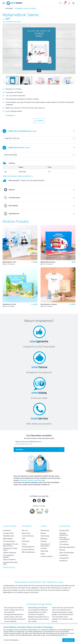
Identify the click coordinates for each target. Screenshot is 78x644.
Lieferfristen (63, 542)
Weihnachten (45, 530)
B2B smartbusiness (28, 552)
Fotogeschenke (8, 533)
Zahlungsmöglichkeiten (67, 547)
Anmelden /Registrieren (64, 534)
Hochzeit (44, 548)
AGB (23, 539)
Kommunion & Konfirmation (45, 545)
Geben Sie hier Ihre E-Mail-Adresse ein (28, 442)
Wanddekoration (9, 536)
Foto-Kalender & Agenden (8, 556)
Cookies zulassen (68, 640)
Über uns (25, 530)
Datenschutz (26, 533)
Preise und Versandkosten (64, 538)
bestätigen (20, 450)
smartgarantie (64, 558)
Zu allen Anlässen (47, 556)
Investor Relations (28, 549)
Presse (24, 544)
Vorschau (40, 121)
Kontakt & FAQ (64, 530)
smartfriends (64, 555)
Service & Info (65, 526)
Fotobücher (7, 530)
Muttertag (44, 539)
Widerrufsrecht (9, 567)
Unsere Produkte (10, 526)
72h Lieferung (64, 544)
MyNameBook (8, 539)
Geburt (43, 554)
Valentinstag (45, 536)
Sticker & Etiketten (9, 560)
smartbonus (63, 561)
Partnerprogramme (28, 547)
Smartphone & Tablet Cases (10, 549)
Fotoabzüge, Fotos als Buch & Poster (11, 545)
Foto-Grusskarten (9, 541)
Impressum (26, 541)
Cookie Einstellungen (12, 640)
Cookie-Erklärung (28, 536)
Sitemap (62, 550)
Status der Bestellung (67, 553)
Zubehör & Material (9, 553)
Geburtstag (44, 551)
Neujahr (43, 533)
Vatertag (43, 541)
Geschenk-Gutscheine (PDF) (10, 563)
